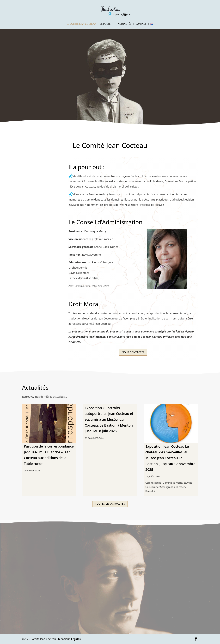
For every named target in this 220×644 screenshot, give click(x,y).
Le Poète (105, 24)
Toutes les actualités (110, 504)
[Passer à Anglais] (152, 26)
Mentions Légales (69, 639)
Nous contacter (133, 352)
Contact (141, 24)
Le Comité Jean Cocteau (81, 24)
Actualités (125, 24)
